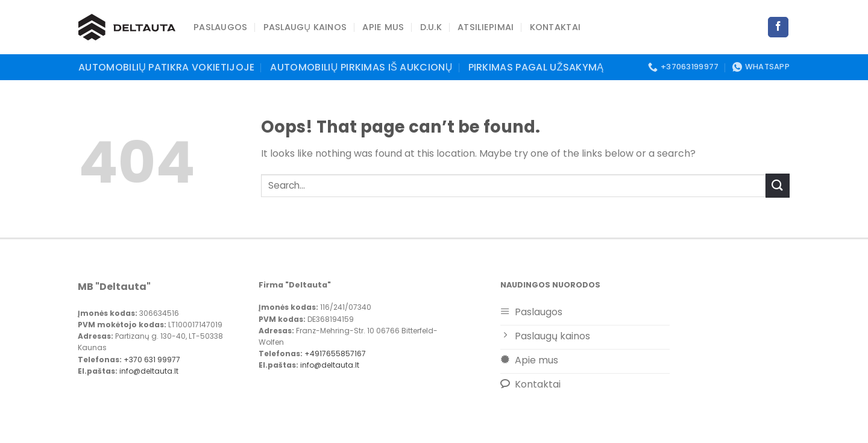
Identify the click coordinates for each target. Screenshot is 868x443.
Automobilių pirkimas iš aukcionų (361, 67)
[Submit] (778, 185)
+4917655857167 (334, 353)
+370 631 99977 (152, 360)
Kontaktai (555, 27)
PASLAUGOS (221, 27)
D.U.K (431, 27)
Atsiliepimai (486, 27)
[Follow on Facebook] (778, 27)
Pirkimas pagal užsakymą (536, 67)
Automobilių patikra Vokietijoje (166, 67)
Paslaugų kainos (305, 27)
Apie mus (383, 27)
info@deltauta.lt (149, 371)
